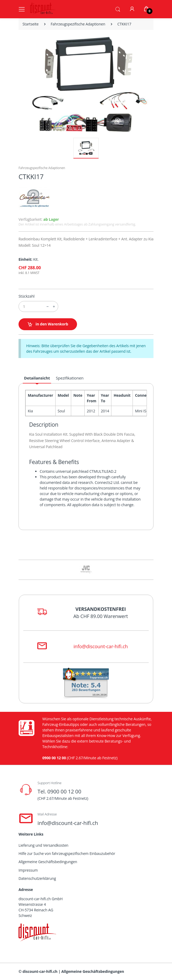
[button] (118, 9)
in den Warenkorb (48, 324)
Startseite (31, 24)
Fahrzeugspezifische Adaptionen (78, 24)
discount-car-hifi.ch (40, 971)
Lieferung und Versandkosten (43, 845)
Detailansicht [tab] (37, 378)
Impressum (28, 870)
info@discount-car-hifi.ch (101, 646)
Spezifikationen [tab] (70, 378)
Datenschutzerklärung (37, 878)
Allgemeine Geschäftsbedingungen (48, 862)
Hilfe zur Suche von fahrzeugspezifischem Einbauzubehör (67, 853)
